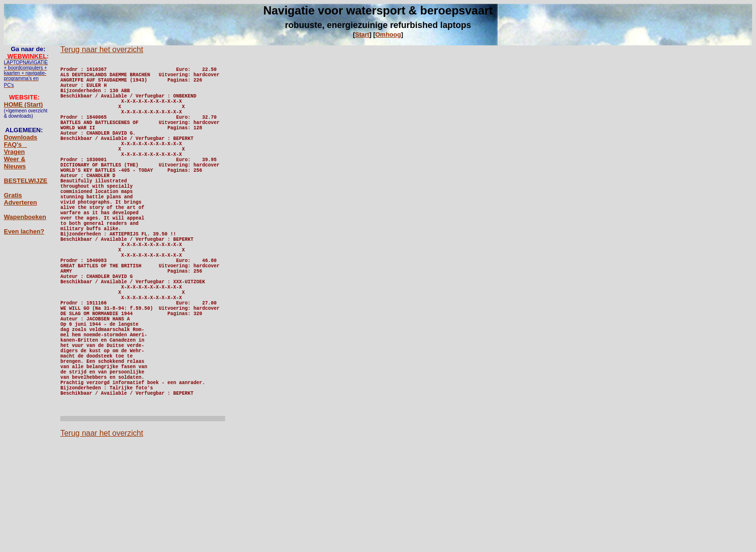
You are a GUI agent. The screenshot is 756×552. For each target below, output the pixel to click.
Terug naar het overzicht (102, 49)
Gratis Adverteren (20, 199)
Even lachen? (24, 231)
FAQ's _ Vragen (15, 148)
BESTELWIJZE (26, 181)
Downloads (20, 137)
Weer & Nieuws (15, 163)
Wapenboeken (25, 217)
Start (362, 34)
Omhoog (388, 34)
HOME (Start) (23, 104)
